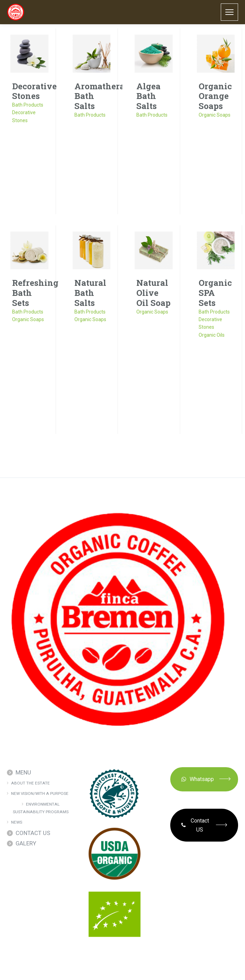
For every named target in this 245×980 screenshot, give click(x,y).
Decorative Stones (34, 91)
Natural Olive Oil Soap (153, 293)
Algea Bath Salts (148, 96)
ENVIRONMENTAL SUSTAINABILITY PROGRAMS (41, 808)
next (150, 452)
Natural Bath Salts (90, 293)
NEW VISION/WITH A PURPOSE (40, 793)
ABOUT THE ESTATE (30, 783)
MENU (23, 772)
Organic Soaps (215, 115)
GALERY (26, 843)
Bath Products (28, 105)
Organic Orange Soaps (215, 96)
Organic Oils (212, 335)
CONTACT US (33, 833)
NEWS (17, 822)
